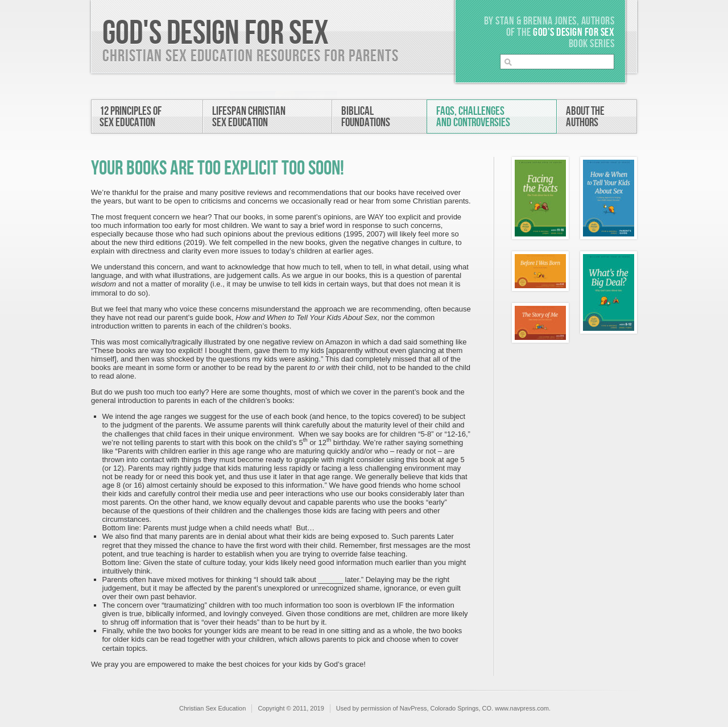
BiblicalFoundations (366, 117)
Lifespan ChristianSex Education (249, 117)
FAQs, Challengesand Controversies (473, 117)
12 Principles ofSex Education (131, 117)
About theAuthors (585, 117)
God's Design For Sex (216, 34)
